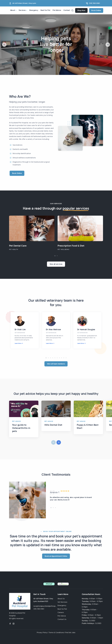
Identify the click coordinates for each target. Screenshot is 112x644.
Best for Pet (45, 10)
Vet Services (62, 602)
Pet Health (14, 249)
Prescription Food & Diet (71, 246)
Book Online (96, 10)
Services (22, 10)
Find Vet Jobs (70, 632)
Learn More (18, 343)
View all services (56, 264)
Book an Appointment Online (56, 556)
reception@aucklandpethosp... (45, 606)
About (13, 10)
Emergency (34, 10)
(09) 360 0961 (95, 3)
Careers (61, 612)
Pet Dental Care (18, 246)
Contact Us (62, 619)
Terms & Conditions (56, 632)
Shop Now (81, 10)
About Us (61, 599)
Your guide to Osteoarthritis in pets (21, 428)
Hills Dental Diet (53, 425)
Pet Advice (57, 10)
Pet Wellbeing (63, 249)
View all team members (56, 364)
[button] (4, 45)
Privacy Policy (42, 632)
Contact (67, 10)
